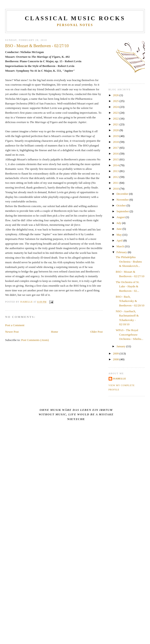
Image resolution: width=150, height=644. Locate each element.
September (123, 211)
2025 (116, 101)
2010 (116, 189)
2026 (116, 95)
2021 (116, 124)
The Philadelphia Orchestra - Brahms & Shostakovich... (129, 261)
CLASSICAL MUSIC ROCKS (75, 18)
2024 (116, 107)
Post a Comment (15, 325)
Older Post (96, 332)
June (119, 229)
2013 (116, 171)
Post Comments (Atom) (35, 340)
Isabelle (120, 379)
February (122, 252)
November (123, 200)
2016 (116, 154)
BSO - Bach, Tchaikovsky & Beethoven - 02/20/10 (130, 301)
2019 (116, 136)
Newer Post (12, 332)
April (120, 240)
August (121, 217)
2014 (116, 165)
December (123, 194)
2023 (116, 113)
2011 (116, 183)
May (119, 235)
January (121, 346)
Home (54, 332)
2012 (116, 177)
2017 (116, 148)
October (121, 205)
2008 (116, 359)
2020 (116, 130)
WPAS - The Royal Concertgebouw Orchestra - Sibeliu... (130, 334)
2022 (116, 118)
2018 (116, 142)
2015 (116, 159)
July (119, 223)
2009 (116, 353)
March (121, 246)
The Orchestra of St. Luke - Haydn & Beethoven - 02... (127, 286)
